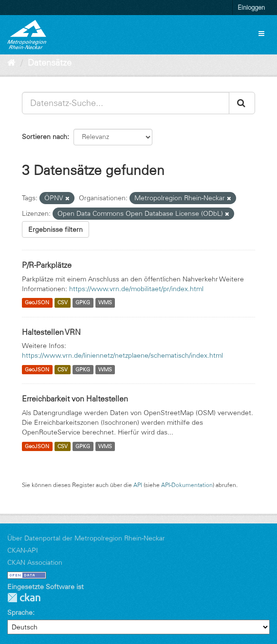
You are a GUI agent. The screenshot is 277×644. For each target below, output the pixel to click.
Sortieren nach (45, 137)
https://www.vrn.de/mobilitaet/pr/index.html (136, 289)
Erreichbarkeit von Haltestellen (75, 399)
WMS (105, 303)
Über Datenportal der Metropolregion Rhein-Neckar (86, 538)
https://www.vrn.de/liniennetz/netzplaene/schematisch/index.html (122, 355)
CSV (63, 303)
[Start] (11, 63)
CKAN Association (35, 562)
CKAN (24, 598)
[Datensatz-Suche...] (126, 103)
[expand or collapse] (261, 34)
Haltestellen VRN (51, 332)
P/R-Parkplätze (47, 265)
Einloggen (251, 7)
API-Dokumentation (187, 485)
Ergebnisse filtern (55, 229)
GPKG (83, 303)
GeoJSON (37, 303)
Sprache (20, 612)
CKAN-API (23, 550)
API (138, 485)
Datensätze (50, 63)
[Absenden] (242, 103)
